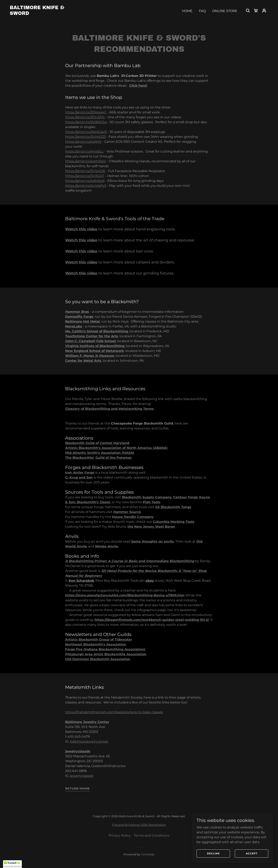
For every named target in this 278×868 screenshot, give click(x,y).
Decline (213, 853)
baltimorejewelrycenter (89, 741)
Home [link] (187, 11)
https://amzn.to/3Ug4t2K (85, 171)
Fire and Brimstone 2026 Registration (139, 825)
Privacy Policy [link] (120, 835)
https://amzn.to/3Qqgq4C (86, 112)
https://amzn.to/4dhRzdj (85, 181)
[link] (46, 14)
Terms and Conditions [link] (152, 835)
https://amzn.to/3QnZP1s (85, 117)
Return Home (77, 788)
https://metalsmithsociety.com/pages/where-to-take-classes (114, 712)
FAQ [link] (202, 11)
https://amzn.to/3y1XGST (85, 176)
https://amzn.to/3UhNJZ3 (85, 137)
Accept (252, 853)
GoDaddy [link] (148, 854)
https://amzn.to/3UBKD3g (86, 122)
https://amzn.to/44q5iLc (84, 151)
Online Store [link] (225, 11)
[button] (264, 11)
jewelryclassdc (82, 776)
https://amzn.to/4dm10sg (86, 161)
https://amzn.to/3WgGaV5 (86, 132)
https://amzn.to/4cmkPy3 (86, 186)
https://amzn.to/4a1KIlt (83, 142)
